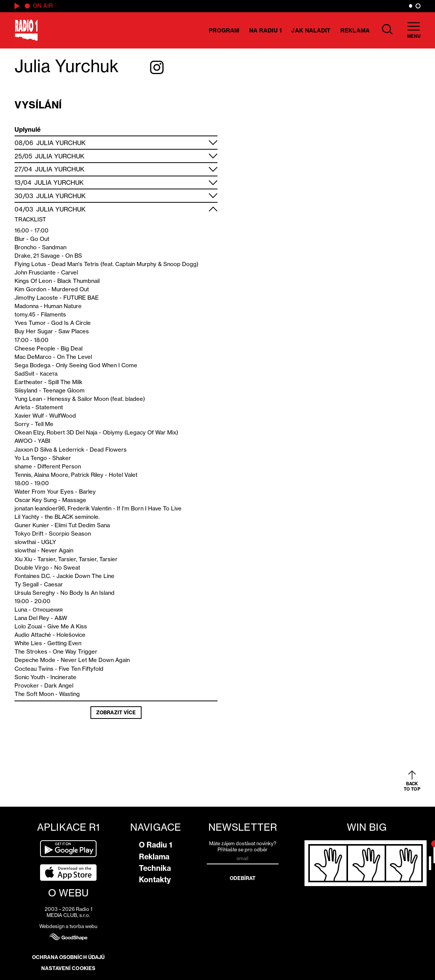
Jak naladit (311, 30)
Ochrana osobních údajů (68, 957)
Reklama (355, 30)
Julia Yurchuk (61, 143)
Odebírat (243, 878)
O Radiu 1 (155, 845)
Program (224, 30)
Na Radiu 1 (265, 30)
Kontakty (155, 880)
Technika (155, 868)
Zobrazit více (116, 712)
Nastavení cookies (68, 968)
